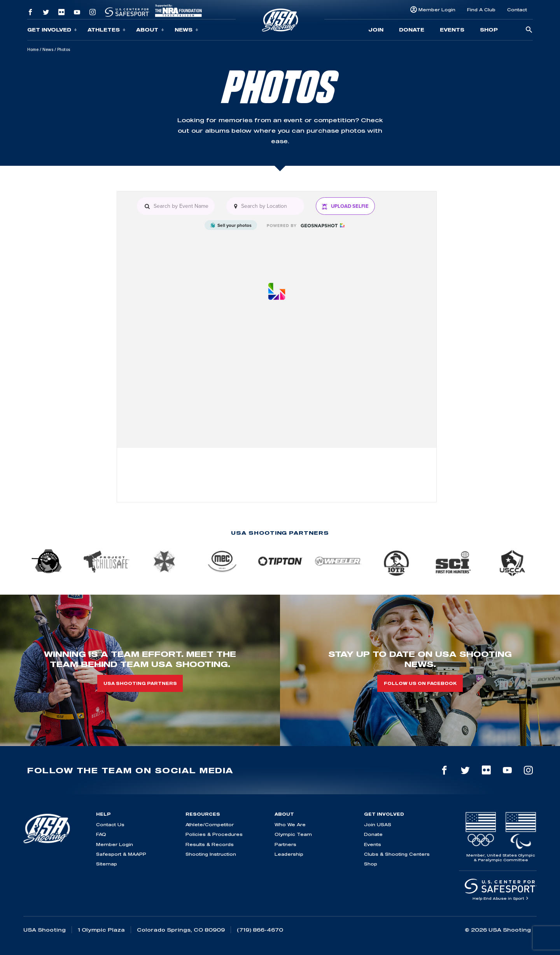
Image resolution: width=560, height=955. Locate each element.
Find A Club (481, 10)
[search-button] (529, 30)
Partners (285, 844)
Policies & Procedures (214, 834)
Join (376, 30)
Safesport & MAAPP (121, 854)
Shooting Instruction (211, 854)
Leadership (289, 854)
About (150, 30)
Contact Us (110, 824)
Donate (412, 30)
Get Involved (52, 30)
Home (33, 49)
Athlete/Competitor (210, 824)
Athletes (107, 30)
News (186, 30)
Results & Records (210, 844)
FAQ (101, 834)
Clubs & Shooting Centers (397, 854)
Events (452, 30)
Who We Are (290, 824)
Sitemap (107, 864)
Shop (489, 30)
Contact (517, 10)
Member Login (437, 10)
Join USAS (378, 824)
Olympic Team (293, 834)
